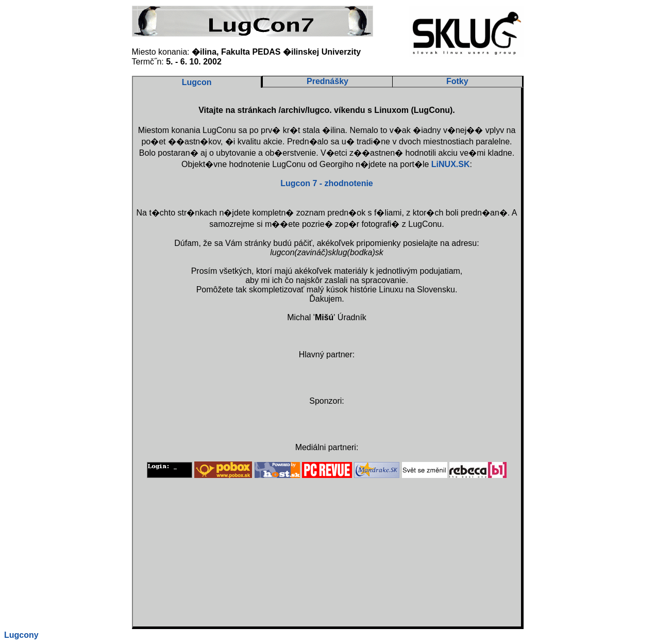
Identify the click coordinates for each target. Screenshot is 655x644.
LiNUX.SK (451, 164)
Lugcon (197, 82)
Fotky (457, 81)
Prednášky (327, 81)
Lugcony (21, 635)
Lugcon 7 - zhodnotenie (327, 183)
